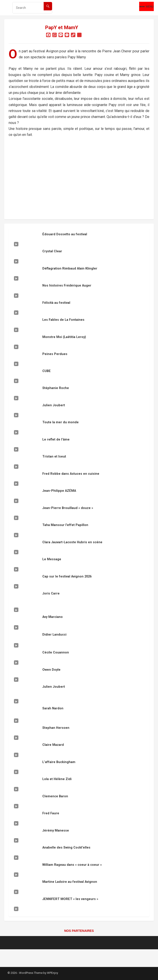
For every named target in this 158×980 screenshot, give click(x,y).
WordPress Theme (31, 973)
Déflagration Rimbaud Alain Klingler (70, 269)
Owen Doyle (51, 670)
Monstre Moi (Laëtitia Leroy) (64, 337)
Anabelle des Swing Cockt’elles (66, 848)
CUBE (47, 371)
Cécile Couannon (56, 652)
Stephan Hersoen (56, 728)
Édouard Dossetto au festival (65, 234)
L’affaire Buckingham (59, 762)
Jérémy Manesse (56, 831)
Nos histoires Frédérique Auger (67, 286)
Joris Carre (51, 594)
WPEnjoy (53, 973)
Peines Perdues (55, 354)
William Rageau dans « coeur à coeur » (72, 865)
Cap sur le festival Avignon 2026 (67, 576)
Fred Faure (51, 813)
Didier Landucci (54, 635)
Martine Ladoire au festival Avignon (70, 882)
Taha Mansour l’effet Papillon (65, 525)
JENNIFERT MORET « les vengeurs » (70, 899)
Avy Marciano (53, 617)
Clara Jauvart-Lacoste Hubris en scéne (72, 542)
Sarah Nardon (53, 708)
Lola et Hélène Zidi (57, 779)
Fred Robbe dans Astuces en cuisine (71, 474)
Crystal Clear (52, 251)
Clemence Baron (55, 796)
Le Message (52, 559)
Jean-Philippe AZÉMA (59, 491)
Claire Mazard (53, 745)
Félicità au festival (56, 303)
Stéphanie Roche (56, 388)
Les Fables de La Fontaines (63, 320)
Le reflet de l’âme (56, 440)
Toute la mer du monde (60, 422)
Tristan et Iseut (54, 457)
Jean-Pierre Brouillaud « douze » (68, 508)
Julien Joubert (54, 405)
